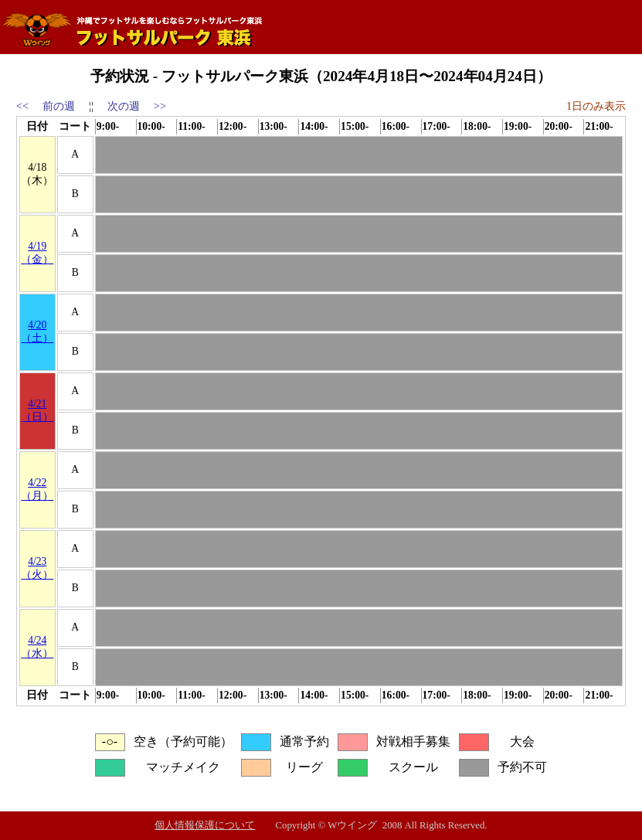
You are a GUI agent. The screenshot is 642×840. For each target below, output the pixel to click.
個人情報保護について (205, 825)
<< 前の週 (46, 106)
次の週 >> (137, 106)
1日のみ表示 (596, 106)
